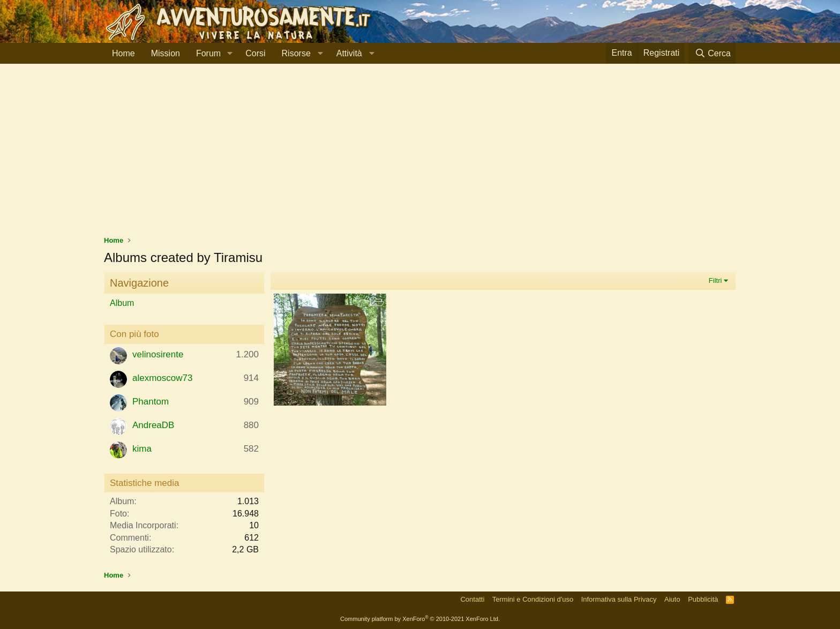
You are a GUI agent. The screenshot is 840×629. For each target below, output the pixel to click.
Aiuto (672, 599)
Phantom (151, 402)
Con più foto (134, 334)
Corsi (255, 53)
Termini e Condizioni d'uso (533, 599)
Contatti (472, 599)
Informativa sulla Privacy (619, 599)
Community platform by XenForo (420, 619)
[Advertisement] (420, 155)
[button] (230, 54)
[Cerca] (712, 53)
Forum (208, 53)
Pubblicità (703, 599)
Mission (166, 53)
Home (123, 53)
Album (122, 303)
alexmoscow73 (162, 378)
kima (142, 449)
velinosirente (158, 354)
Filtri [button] (715, 280)
